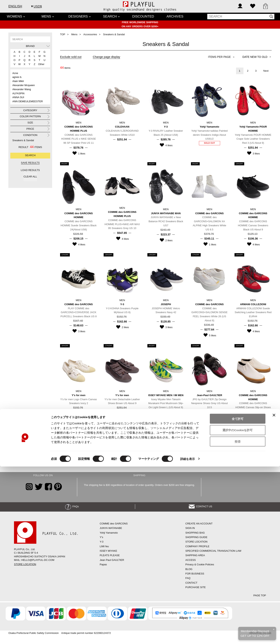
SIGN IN (190, 528)
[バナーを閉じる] (274, 593)
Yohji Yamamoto (109, 533)
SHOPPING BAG (195, 533)
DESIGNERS (78, 16)
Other (40, 64)
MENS (46, 16)
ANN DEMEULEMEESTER (28, 101)
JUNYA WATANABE (111, 528)
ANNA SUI (18, 97)
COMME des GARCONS (114, 524)
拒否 (238, 619)
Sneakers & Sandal (23, 140)
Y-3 (102, 542)
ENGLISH (15, 6)
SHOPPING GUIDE (196, 537)
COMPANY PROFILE (197, 546)
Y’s (101, 537)
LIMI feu (104, 546)
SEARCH (110, 16)
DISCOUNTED (143, 16)
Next (266, 71)
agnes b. (17, 77)
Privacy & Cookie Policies (200, 564)
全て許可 (238, 596)
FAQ (188, 578)
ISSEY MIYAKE (108, 551)
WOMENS (14, 16)
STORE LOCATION (25, 564)
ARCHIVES (175, 16)
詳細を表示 (188, 636)
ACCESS (190, 560)
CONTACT (191, 583)
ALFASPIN (18, 93)
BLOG (189, 569)
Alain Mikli (18, 81)
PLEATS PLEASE (110, 555)
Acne (15, 73)
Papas (103, 564)
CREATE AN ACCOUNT (199, 524)
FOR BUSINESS (195, 574)
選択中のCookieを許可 (238, 608)
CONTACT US (201, 506)
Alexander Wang (22, 89)
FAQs (72, 506)
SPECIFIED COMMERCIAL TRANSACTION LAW (213, 551)
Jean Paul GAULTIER (112, 560)
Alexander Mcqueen (24, 85)
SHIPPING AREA (195, 555)
